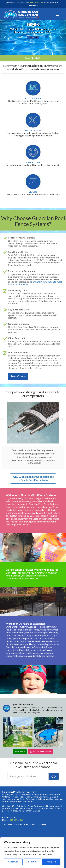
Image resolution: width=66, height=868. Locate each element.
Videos (33, 192)
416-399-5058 (36, 3)
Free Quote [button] (33, 58)
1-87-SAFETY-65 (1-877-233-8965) (29, 825)
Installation (33, 130)
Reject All (32, 862)
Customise (13, 862)
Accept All (51, 862)
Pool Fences (33, 98)
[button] (5, 37)
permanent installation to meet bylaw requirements (35, 283)
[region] (32, 853)
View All (33, 37)
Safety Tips (33, 162)
